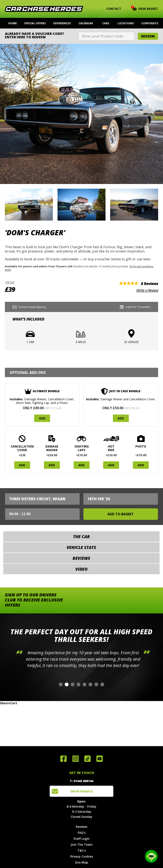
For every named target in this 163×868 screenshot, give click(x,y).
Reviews (81, 827)
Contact (111, 9)
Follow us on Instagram (76, 759)
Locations (126, 23)
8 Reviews (150, 284)
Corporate (150, 23)
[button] (61, 684)
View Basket (145, 8)
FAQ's (82, 833)
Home (13, 23)
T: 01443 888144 (81, 781)
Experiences (62, 23)
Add (42, 418)
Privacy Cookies (82, 856)
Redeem (148, 36)
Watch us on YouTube (100, 759)
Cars (106, 23)
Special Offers (35, 23)
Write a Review (147, 290)
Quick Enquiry (81, 791)
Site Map (81, 862)
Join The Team (82, 844)
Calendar (86, 23)
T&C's (82, 850)
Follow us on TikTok (87, 759)
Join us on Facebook (63, 759)
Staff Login (81, 839)
